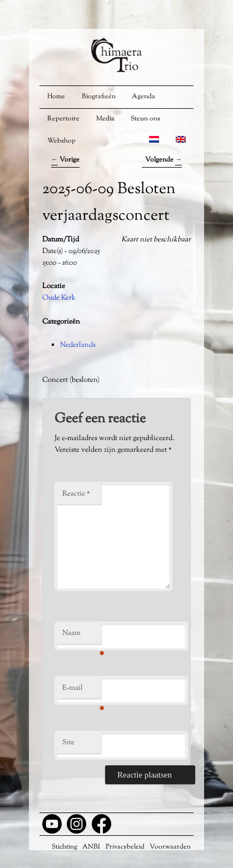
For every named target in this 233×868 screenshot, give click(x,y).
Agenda (143, 97)
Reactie (76, 494)
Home (56, 97)
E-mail (82, 691)
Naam (82, 636)
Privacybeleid (125, 847)
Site (68, 743)
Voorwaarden (170, 847)
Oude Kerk (59, 298)
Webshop (61, 141)
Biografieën (99, 97)
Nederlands (78, 345)
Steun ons (145, 119)
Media (105, 119)
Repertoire (63, 119)
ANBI (91, 847)
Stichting (65, 847)
